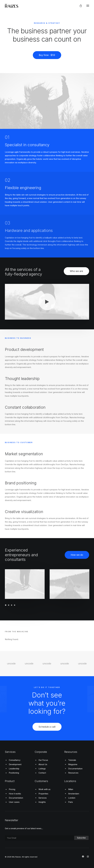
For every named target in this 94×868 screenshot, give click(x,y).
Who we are (76, 271)
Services (43, 798)
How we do (77, 555)
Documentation (75, 769)
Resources (73, 773)
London (72, 798)
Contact (42, 773)
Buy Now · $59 (47, 55)
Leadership (14, 769)
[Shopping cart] (79, 6)
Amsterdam (74, 794)
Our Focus (43, 760)
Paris (71, 802)
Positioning (14, 773)
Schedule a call (47, 736)
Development (15, 764)
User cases (14, 802)
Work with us (44, 789)
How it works (15, 794)
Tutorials (72, 760)
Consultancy (15, 760)
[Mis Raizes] (12, 6)
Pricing (12, 789)
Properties (43, 794)
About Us (43, 764)
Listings (42, 769)
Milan (71, 789)
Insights (42, 802)
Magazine (73, 764)
